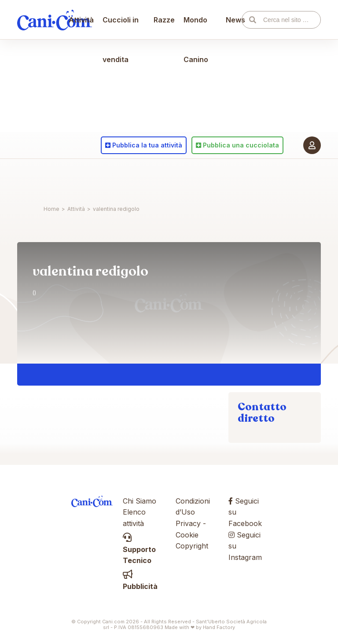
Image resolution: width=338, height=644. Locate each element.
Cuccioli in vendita (125, 198)
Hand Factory (219, 627)
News (232, 178)
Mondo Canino (196, 198)
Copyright (192, 546)
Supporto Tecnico (139, 549)
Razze (164, 178)
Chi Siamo (140, 501)
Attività (86, 178)
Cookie (187, 535)
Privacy (188, 523)
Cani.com (55, 178)
